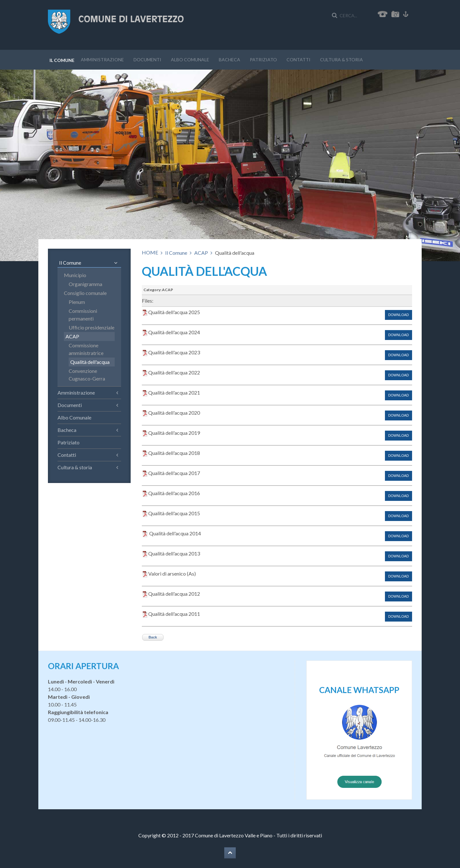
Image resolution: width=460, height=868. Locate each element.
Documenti (147, 60)
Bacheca (230, 60)
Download (399, 315)
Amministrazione (102, 60)
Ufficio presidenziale (92, 327)
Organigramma (85, 284)
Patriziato (263, 60)
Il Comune (62, 60)
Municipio (75, 275)
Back (153, 637)
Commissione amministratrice (86, 349)
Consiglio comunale (85, 293)
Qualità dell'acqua (90, 362)
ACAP (201, 253)
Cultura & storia (341, 60)
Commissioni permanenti (83, 315)
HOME (150, 252)
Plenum (77, 302)
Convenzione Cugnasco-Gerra (87, 375)
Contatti (299, 60)
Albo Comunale (190, 60)
